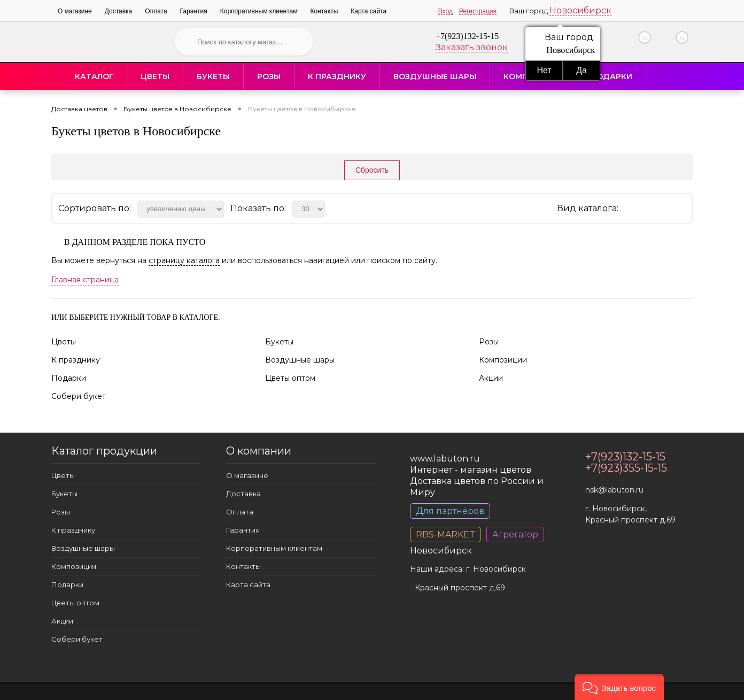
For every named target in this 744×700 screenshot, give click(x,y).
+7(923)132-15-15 (467, 36)
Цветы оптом (290, 378)
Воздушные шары (435, 76)
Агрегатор (515, 534)
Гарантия (194, 11)
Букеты (213, 76)
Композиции (503, 360)
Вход (445, 11)
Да (582, 70)
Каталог (94, 76)
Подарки (611, 76)
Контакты (324, 11)
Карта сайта (369, 11)
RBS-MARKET (445, 534)
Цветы (155, 76)
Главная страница (85, 280)
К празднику (337, 76)
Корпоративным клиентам (259, 11)
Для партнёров (450, 511)
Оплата (156, 11)
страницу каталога (184, 260)
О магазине (75, 11)
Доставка (119, 11)
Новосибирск (580, 10)
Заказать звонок (472, 47)
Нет (544, 70)
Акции (491, 378)
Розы (269, 76)
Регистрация (478, 11)
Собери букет (79, 396)
